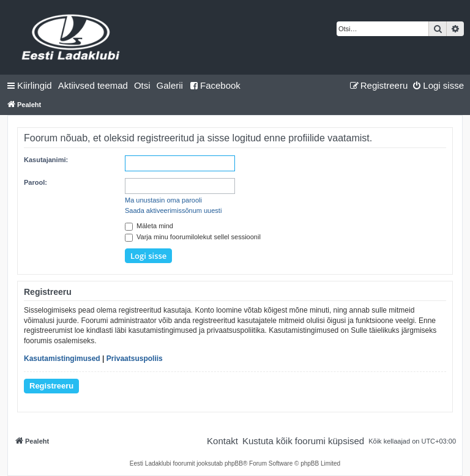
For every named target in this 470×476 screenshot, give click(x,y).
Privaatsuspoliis (135, 359)
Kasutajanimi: (46, 160)
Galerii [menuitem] (170, 85)
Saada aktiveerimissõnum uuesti (173, 210)
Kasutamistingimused (62, 359)
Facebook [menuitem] (215, 85)
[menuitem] (93, 86)
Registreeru (51, 386)
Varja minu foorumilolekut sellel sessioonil (193, 237)
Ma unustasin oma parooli (163, 200)
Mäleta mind (149, 226)
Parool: (35, 182)
